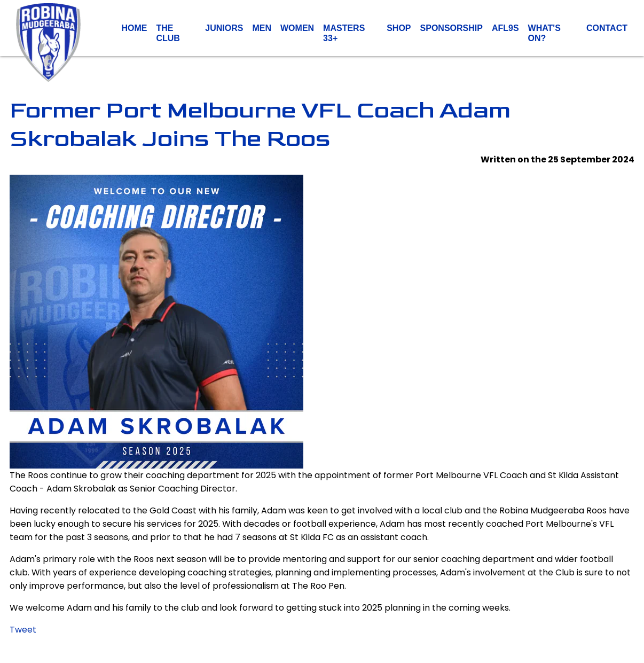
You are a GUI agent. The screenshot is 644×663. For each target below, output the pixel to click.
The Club (168, 33)
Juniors (224, 28)
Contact (607, 28)
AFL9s (505, 28)
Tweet (23, 630)
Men (262, 28)
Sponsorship (451, 28)
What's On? (544, 33)
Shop (399, 28)
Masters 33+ (344, 33)
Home (134, 28)
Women (297, 28)
